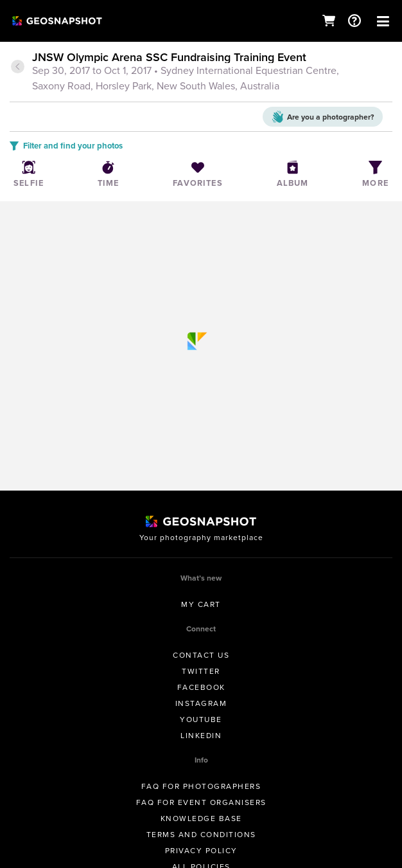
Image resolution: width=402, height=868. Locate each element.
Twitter (201, 671)
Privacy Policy (201, 851)
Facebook (201, 687)
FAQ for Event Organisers (201, 802)
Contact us (201, 655)
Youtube (201, 719)
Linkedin (201, 736)
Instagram (201, 703)
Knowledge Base (201, 818)
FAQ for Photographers (201, 786)
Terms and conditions (201, 835)
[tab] (201, 73)
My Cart (201, 604)
